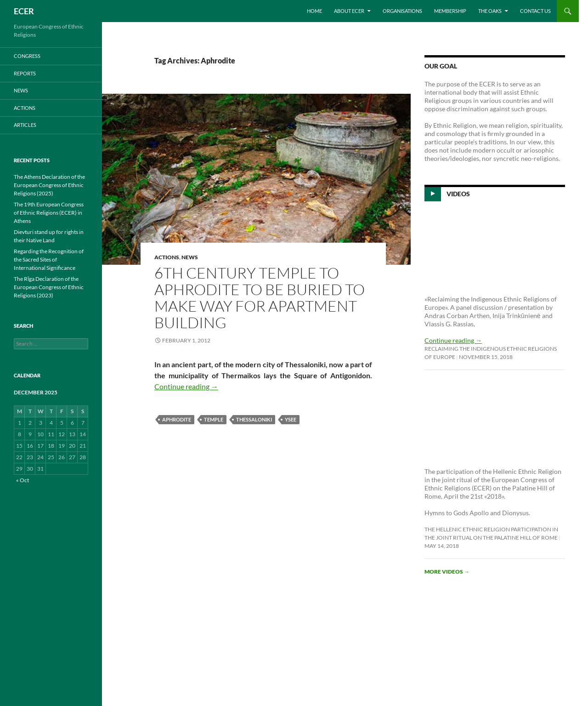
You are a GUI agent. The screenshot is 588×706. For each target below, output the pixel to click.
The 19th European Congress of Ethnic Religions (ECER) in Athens (49, 213)
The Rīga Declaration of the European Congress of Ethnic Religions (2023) (49, 287)
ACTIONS (167, 257)
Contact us (535, 11)
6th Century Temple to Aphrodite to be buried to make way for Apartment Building (260, 298)
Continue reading (186, 386)
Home (314, 11)
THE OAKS (490, 11)
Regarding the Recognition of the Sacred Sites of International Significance (49, 259)
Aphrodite (177, 419)
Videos (458, 194)
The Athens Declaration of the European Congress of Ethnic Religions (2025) (49, 185)
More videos (447, 572)
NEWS (190, 257)
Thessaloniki (254, 419)
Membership (450, 11)
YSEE (291, 419)
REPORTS (25, 73)
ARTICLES (25, 125)
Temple (214, 419)
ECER (24, 11)
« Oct (23, 480)
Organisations (402, 11)
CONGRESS (27, 56)
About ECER (349, 11)
